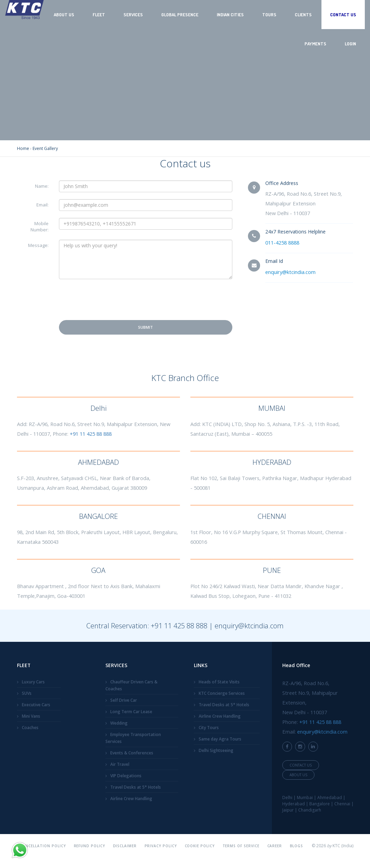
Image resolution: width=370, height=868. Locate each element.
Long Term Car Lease (131, 712)
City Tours (209, 728)
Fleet (99, 15)
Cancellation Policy (43, 846)
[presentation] (112, 300)
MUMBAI (272, 408)
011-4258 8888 (282, 242)
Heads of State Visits (219, 682)
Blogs (297, 846)
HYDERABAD (272, 462)
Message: (38, 245)
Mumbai (305, 798)
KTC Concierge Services (222, 693)
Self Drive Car (124, 700)
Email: (42, 205)
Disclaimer (125, 846)
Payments (315, 44)
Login (350, 44)
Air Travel (120, 764)
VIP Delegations (126, 776)
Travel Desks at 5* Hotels (136, 787)
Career (275, 846)
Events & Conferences (132, 753)
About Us (64, 15)
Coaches (30, 728)
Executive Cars (36, 705)
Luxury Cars (33, 682)
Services (133, 15)
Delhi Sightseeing (216, 750)
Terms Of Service (241, 846)
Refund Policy (90, 846)
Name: (42, 186)
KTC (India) (343, 846)
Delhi (98, 408)
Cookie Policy (200, 846)
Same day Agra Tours (220, 739)
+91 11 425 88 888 (91, 434)
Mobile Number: (40, 227)
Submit (145, 327)
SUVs (27, 693)
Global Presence (180, 15)
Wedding (119, 723)
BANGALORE (98, 516)
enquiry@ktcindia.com (290, 272)
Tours (269, 15)
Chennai (342, 804)
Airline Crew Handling (131, 799)
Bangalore (320, 804)
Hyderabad (294, 804)
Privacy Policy (161, 846)
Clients (303, 15)
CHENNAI (272, 516)
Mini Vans (31, 716)
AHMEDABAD (98, 462)
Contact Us (343, 15)
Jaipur (288, 810)
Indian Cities (230, 15)
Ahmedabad (330, 798)
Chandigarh (310, 810)
